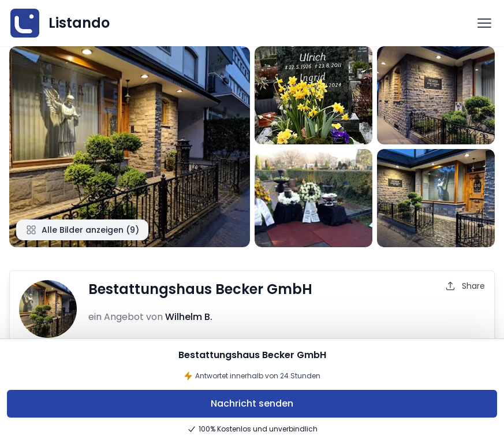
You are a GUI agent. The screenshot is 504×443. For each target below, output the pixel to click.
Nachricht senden (252, 403)
